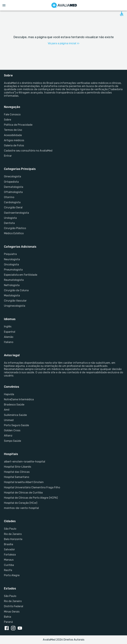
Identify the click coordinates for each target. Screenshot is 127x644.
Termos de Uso (13, 130)
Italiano (9, 342)
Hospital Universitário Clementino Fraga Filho (32, 487)
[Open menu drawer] (4, 5)
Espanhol (10, 332)
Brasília (9, 544)
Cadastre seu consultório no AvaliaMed (28, 151)
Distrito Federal (14, 606)
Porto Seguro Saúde (16, 425)
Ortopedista (11, 182)
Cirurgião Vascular (15, 301)
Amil (7, 410)
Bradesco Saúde (14, 405)
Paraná (8, 622)
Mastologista (12, 295)
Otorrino (9, 197)
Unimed (9, 420)
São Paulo (10, 529)
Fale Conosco (12, 114)
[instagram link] (14, 628)
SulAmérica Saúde (15, 415)
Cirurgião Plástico (15, 228)
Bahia (8, 617)
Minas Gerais (12, 612)
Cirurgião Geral (13, 207)
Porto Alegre (12, 575)
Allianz (8, 436)
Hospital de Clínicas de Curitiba (23, 493)
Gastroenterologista (16, 213)
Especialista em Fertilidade (21, 275)
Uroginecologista (15, 306)
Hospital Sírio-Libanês (18, 467)
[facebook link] (7, 628)
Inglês (8, 326)
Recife (8, 570)
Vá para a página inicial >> (64, 43)
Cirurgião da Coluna (16, 290)
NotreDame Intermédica (19, 399)
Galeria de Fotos (14, 145)
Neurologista (12, 259)
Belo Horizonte (13, 539)
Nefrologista (12, 285)
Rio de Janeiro (13, 534)
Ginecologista (12, 176)
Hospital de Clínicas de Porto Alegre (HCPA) (31, 498)
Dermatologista (14, 187)
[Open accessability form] (122, 14)
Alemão (9, 337)
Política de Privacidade (18, 125)
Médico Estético (14, 233)
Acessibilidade (13, 135)
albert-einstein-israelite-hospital (25, 462)
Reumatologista (14, 280)
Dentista (9, 223)
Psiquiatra (10, 254)
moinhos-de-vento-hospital (21, 508)
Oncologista (11, 264)
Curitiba (9, 565)
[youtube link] (21, 628)
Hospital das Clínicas (17, 472)
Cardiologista (12, 202)
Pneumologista (13, 270)
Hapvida (9, 394)
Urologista (10, 218)
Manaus (9, 560)
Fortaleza (10, 555)
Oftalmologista (13, 192)
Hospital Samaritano (17, 477)
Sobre (8, 120)
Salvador (9, 549)
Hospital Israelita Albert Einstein (24, 482)
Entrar (8, 156)
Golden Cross (12, 430)
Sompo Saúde (12, 441)
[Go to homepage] (64, 5)
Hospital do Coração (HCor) (21, 503)
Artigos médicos (14, 140)
